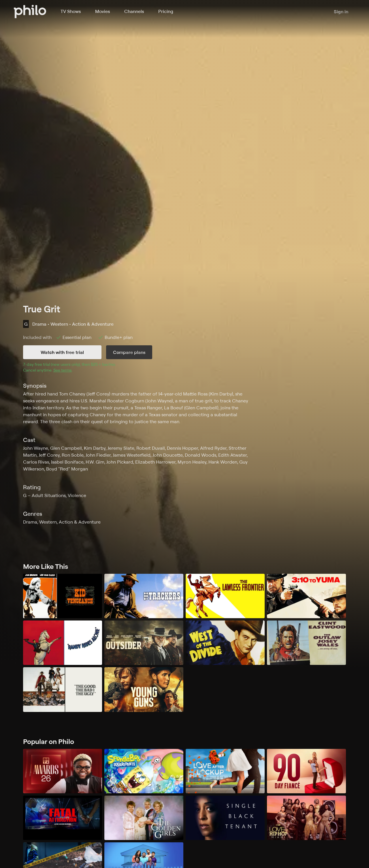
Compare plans (129, 352)
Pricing (166, 11)
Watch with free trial (62, 352)
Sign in (341, 12)
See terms (63, 370)
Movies (102, 11)
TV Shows (71, 11)
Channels (134, 11)
